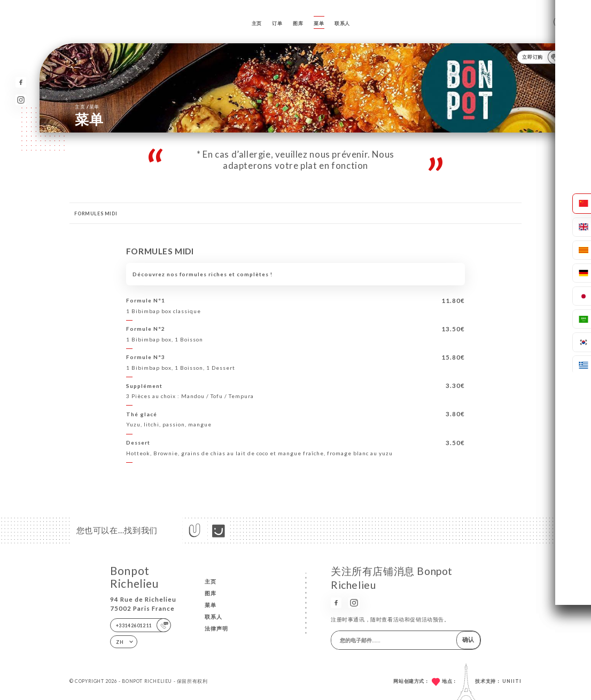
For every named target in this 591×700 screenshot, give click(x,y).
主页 (257, 23)
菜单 (319, 23)
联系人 (342, 23)
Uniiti (512, 681)
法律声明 (216, 628)
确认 (468, 639)
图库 (298, 23)
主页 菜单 (87, 106)
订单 (277, 23)
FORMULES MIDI (96, 213)
